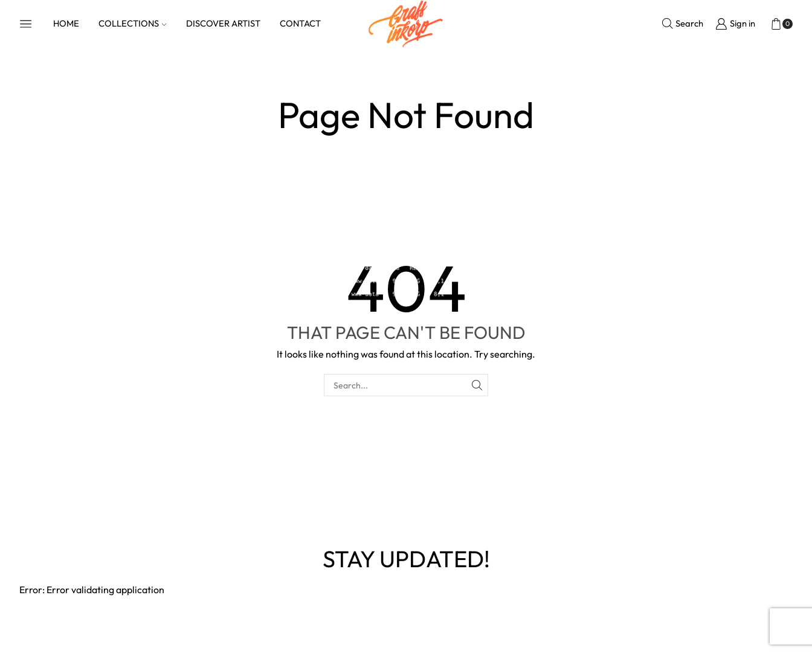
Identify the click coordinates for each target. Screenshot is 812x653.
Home (378, 82)
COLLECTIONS (132, 23)
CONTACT (300, 23)
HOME (66, 23)
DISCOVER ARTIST (223, 23)
